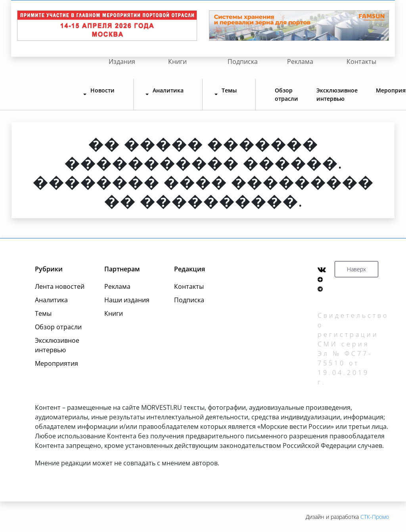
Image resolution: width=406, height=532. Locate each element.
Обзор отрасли (286, 94)
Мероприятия (56, 363)
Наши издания (127, 300)
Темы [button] (229, 90)
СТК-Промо (375, 517)
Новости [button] (102, 90)
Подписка (243, 61)
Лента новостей (60, 286)
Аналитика (51, 300)
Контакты (361, 61)
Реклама (300, 61)
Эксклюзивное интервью (337, 94)
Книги (177, 61)
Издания (122, 61)
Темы (43, 313)
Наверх (356, 269)
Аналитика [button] (168, 90)
